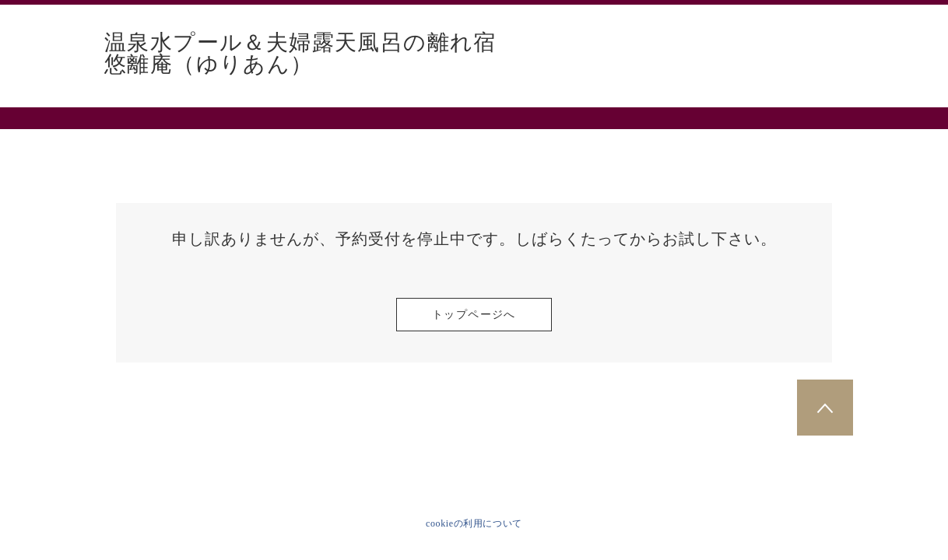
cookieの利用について (474, 523)
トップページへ (474, 315)
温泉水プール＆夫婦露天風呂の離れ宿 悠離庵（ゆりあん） (312, 54)
